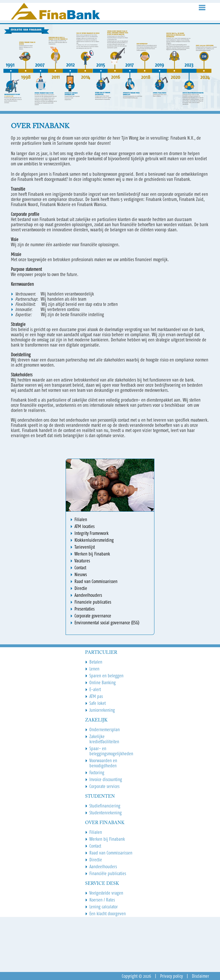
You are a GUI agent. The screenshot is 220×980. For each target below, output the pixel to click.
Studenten (100, 797)
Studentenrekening (106, 813)
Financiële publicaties (108, 873)
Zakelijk (96, 720)
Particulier (101, 653)
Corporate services (104, 786)
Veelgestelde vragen (106, 893)
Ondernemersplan (105, 729)
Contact (95, 846)
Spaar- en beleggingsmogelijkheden (111, 751)
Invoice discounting (106, 779)
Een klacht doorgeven (108, 914)
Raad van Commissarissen (111, 853)
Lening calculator (104, 907)
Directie (96, 860)
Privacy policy (171, 976)
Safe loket (98, 703)
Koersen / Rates (102, 900)
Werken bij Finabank (107, 839)
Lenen (94, 669)
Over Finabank (105, 823)
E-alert (95, 689)
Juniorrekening (102, 710)
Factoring (97, 772)
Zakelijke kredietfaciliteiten (104, 739)
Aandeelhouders (103, 866)
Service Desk (102, 884)
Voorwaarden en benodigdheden (103, 763)
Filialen (96, 832)
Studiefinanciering (105, 806)
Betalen (96, 662)
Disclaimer (201, 976)
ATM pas (96, 696)
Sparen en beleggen (106, 676)
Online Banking (103, 682)
